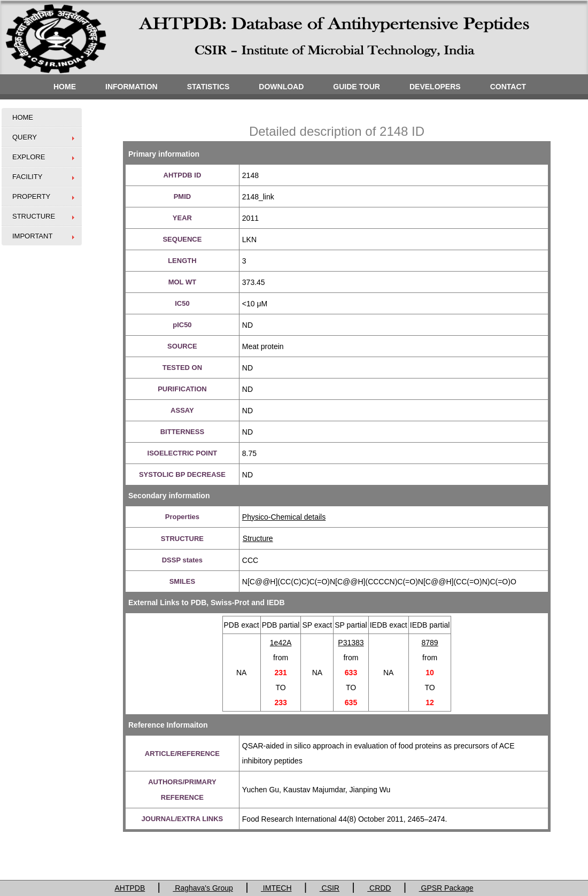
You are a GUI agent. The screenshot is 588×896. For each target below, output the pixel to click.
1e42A (281, 643)
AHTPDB (130, 888)
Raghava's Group (203, 888)
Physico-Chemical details (284, 517)
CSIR (330, 888)
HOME (65, 87)
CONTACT (508, 87)
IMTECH (276, 888)
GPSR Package (446, 888)
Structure (258, 538)
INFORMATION (131, 87)
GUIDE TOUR (357, 87)
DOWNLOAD (281, 87)
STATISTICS (208, 87)
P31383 (351, 643)
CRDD (379, 888)
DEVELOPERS (435, 87)
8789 (430, 643)
